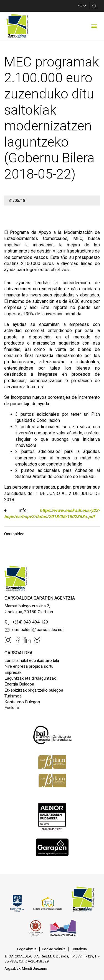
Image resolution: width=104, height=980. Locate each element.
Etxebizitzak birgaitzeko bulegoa (34, 690)
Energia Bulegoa (19, 684)
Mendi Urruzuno (35, 968)
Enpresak (13, 672)
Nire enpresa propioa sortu (29, 666)
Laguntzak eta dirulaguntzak (30, 678)
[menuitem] (27, 949)
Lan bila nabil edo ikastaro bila (32, 660)
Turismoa (13, 696)
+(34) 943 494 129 (26, 622)
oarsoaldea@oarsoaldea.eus (35, 630)
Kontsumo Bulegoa (22, 702)
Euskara (12, 708)
